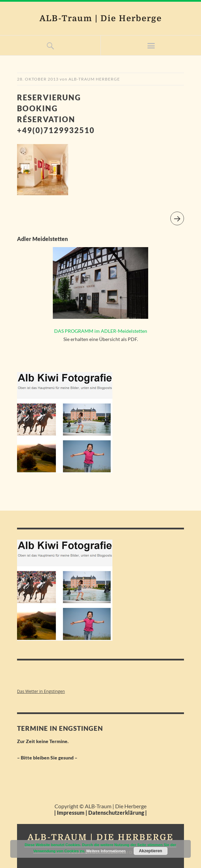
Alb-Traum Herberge (94, 79)
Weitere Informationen (106, 851)
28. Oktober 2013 (38, 79)
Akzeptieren (151, 851)
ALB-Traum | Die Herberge (101, 18)
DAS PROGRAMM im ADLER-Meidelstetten (101, 331)
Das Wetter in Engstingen (41, 691)
